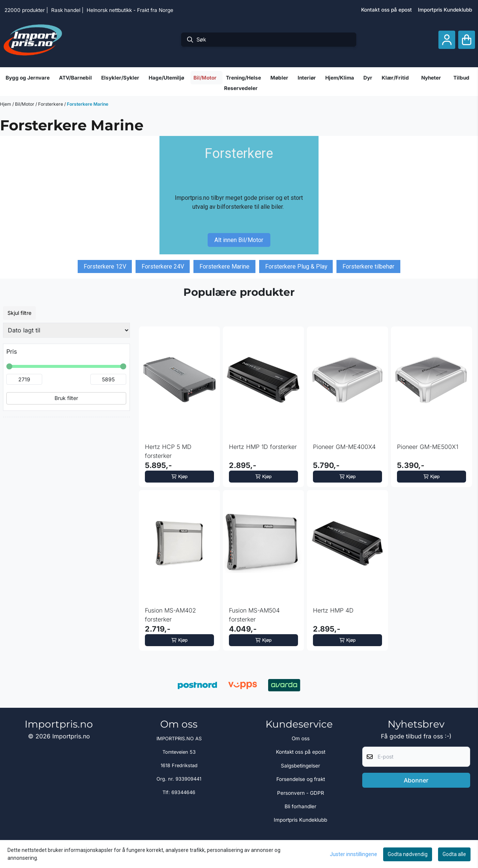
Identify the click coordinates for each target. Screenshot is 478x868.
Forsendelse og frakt (301, 779)
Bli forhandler (300, 806)
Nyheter (431, 78)
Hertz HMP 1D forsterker (263, 447)
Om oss (301, 738)
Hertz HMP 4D (333, 610)
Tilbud (461, 78)
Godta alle (454, 854)
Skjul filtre (19, 313)
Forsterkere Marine (88, 104)
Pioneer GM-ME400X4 (344, 447)
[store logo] (33, 40)
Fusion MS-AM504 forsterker (254, 615)
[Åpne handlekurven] (467, 40)
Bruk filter (66, 398)
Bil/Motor (25, 104)
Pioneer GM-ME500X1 (428, 447)
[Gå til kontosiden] (447, 40)
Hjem (6, 104)
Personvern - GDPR (301, 793)
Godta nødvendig (408, 854)
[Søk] (269, 40)
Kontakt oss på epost (387, 10)
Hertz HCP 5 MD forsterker (168, 451)
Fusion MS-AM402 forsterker (170, 615)
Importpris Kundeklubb (445, 10)
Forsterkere (51, 104)
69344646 (183, 792)
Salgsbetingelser (300, 766)
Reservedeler (241, 88)
